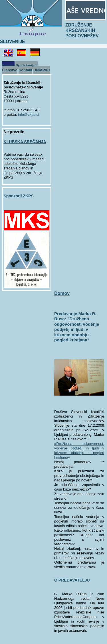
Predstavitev (26, 65)
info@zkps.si (29, 115)
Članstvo (10, 70)
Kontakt (25, 70)
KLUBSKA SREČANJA (25, 142)
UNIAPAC (42, 70)
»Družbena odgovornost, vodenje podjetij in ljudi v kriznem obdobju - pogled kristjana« (79, 450)
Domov (8, 65)
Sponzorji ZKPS (19, 196)
